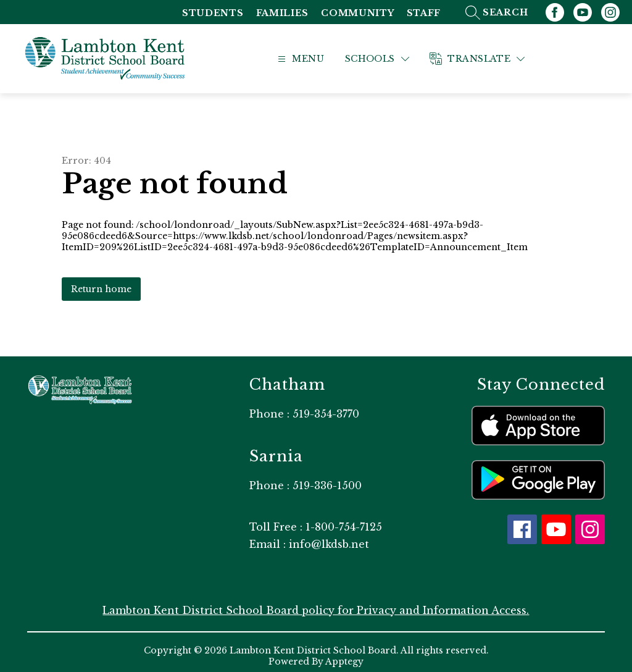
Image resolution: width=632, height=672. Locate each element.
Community (357, 13)
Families (283, 13)
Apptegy (344, 654)
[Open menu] (314, 55)
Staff (424, 13)
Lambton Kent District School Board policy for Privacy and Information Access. (316, 603)
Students (213, 13)
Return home (101, 282)
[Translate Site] (494, 55)
